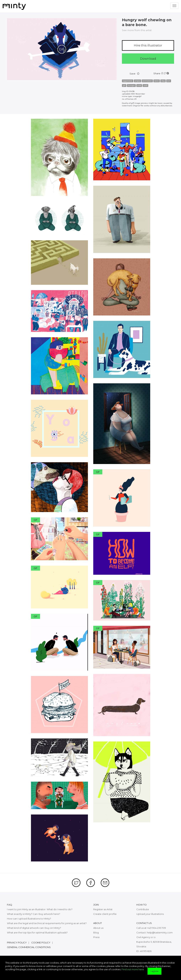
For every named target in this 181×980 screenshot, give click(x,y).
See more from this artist (137, 30)
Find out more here (133, 969)
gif (124, 85)
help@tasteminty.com (160, 933)
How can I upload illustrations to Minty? (29, 919)
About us (98, 928)
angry (137, 81)
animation (147, 81)
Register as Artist (103, 909)
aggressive (128, 81)
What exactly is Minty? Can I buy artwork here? (34, 914)
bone (157, 81)
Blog (96, 933)
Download (148, 59)
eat (169, 81)
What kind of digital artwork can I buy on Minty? (34, 928)
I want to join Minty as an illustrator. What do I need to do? (40, 909)
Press (96, 937)
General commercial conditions (29, 947)
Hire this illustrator (148, 45)
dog (163, 81)
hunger (131, 85)
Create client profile (105, 914)
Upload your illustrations (150, 914)
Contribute (143, 909)
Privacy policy (17, 943)
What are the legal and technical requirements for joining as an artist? (47, 923)
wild (139, 85)
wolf (145, 85)
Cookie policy (41, 943)
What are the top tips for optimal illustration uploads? (37, 933)
